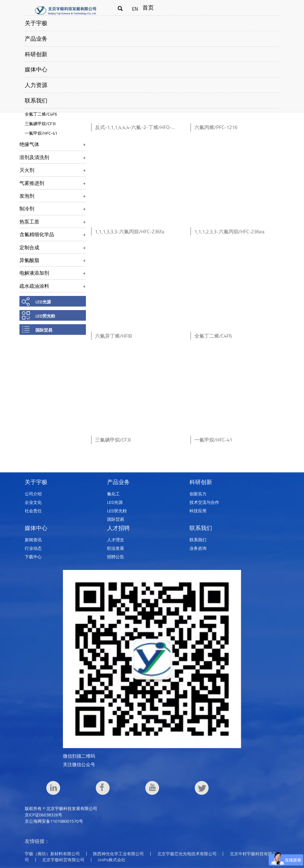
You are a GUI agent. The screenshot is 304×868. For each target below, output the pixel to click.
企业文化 (33, 502)
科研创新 (36, 54)
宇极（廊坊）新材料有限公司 (52, 854)
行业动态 (33, 548)
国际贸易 (44, 330)
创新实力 (198, 494)
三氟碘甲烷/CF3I (40, 124)
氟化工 (113, 494)
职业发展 (116, 548)
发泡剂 (27, 196)
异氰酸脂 (29, 260)
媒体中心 (36, 69)
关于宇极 (36, 23)
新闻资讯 (33, 540)
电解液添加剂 (34, 273)
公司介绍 (33, 494)
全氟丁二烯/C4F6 (41, 114)
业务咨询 (198, 548)
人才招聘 (118, 528)
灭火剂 (27, 170)
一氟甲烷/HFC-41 (41, 133)
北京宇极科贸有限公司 (63, 860)
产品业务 (36, 39)
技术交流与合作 (204, 502)
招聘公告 (116, 557)
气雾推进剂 (32, 183)
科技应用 (198, 511)
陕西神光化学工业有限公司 (118, 854)
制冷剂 (27, 208)
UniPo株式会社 (112, 860)
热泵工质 (29, 222)
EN (135, 9)
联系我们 (36, 100)
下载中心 (33, 557)
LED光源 (43, 302)
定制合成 (29, 247)
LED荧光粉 (45, 316)
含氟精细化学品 (37, 234)
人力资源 (36, 85)
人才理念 (116, 540)
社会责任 (33, 511)
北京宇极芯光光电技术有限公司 (187, 854)
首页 (148, 7)
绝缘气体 (29, 144)
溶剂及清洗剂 (34, 157)
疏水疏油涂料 (34, 286)
